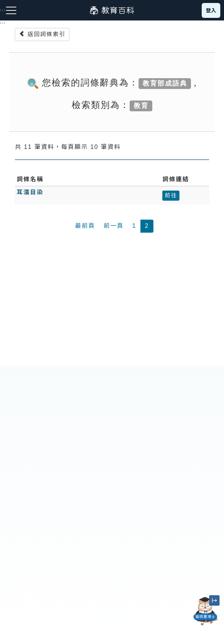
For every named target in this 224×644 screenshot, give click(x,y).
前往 (171, 195)
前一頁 (114, 226)
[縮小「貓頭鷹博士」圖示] (214, 600)
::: (3, 23)
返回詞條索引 (42, 34)
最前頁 (85, 226)
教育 (141, 106)
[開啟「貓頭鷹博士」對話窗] (205, 611)
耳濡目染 (30, 192)
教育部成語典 (165, 83)
